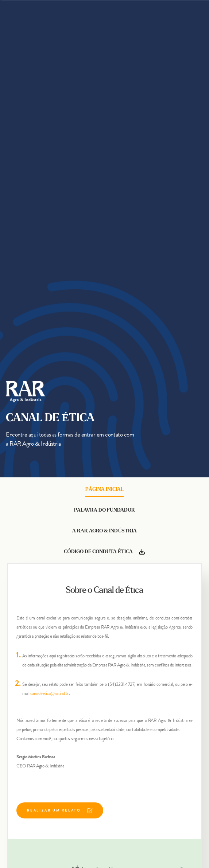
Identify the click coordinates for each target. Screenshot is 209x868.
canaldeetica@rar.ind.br (50, 693)
